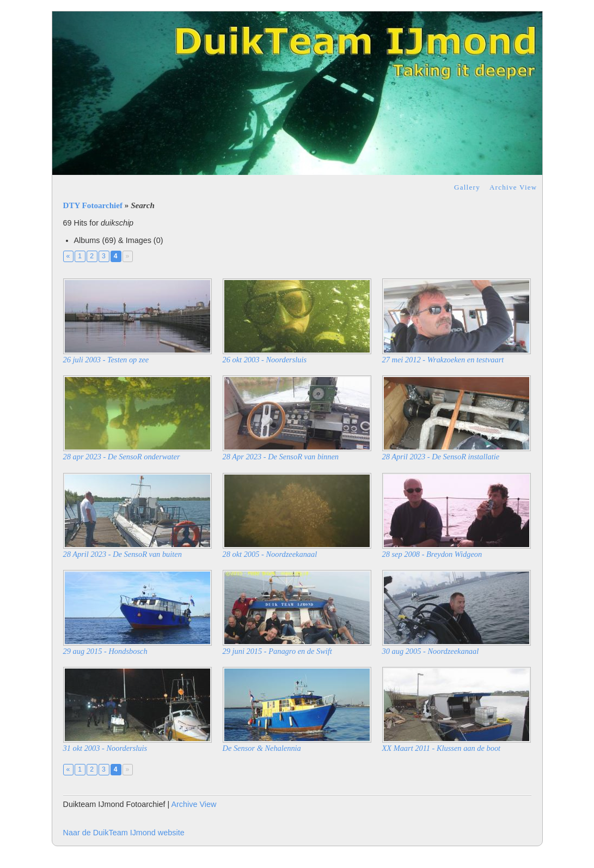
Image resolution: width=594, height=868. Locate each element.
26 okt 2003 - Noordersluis (265, 360)
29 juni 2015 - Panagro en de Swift (277, 651)
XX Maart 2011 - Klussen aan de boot (442, 748)
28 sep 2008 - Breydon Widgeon (432, 554)
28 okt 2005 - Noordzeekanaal (270, 554)
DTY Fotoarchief (93, 205)
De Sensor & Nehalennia (262, 748)
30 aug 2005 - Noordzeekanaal (431, 651)
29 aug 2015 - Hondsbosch (105, 651)
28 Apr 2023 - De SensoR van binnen (281, 457)
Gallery (467, 187)
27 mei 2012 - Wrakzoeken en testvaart (443, 360)
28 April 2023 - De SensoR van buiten (123, 554)
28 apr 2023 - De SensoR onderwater (122, 457)
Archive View (513, 187)
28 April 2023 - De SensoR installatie (441, 457)
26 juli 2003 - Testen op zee (106, 360)
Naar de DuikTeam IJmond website (124, 833)
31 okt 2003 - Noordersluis (105, 748)
